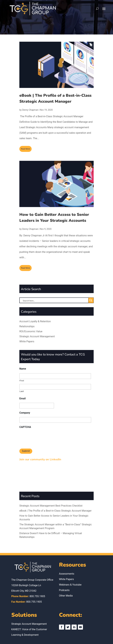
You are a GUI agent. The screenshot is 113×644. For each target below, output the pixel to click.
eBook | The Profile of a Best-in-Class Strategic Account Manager (55, 491)
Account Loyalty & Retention (35, 321)
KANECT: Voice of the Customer (29, 610)
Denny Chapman (30, 110)
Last (22, 391)
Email (23, 398)
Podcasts (64, 570)
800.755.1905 (37, 577)
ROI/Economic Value (31, 331)
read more (25, 149)
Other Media (66, 576)
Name (23, 369)
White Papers (27, 341)
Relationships (27, 326)
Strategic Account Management (37, 336)
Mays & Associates (74, 636)
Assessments (67, 554)
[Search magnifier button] (91, 300)
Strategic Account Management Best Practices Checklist (51, 486)
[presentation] (43, 437)
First (22, 381)
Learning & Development (25, 615)
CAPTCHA (25, 427)
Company (25, 413)
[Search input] (53, 300)
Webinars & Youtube (70, 565)
